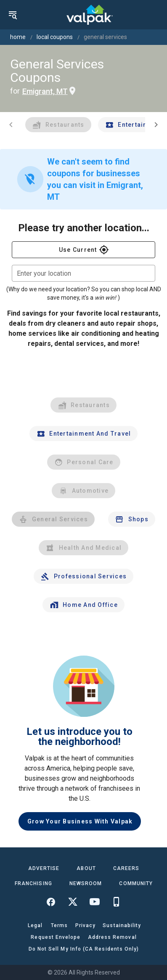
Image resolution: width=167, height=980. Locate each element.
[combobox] (83, 273)
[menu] (13, 15)
